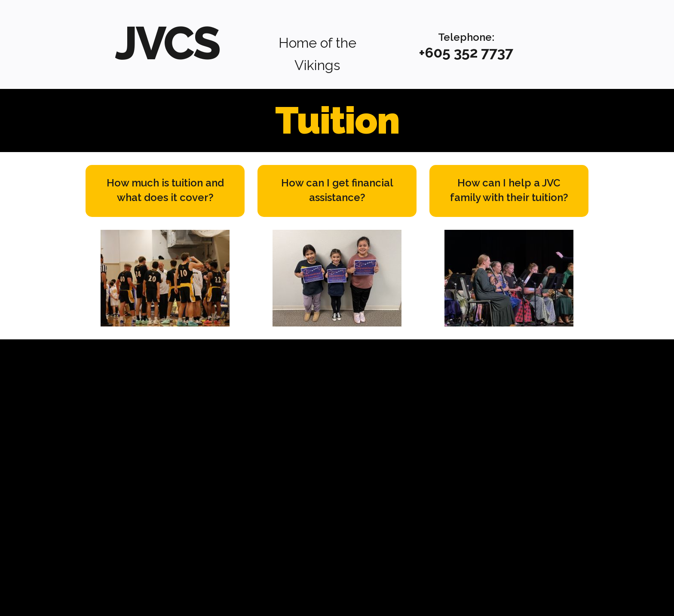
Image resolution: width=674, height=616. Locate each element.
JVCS (167, 41)
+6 (426, 52)
